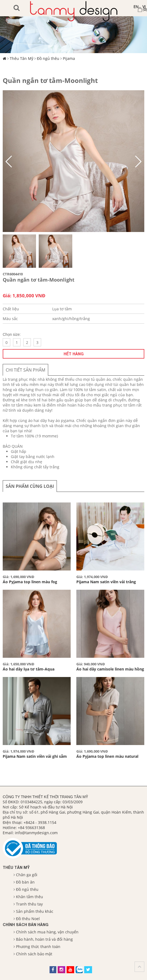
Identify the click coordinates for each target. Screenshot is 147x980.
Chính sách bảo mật (34, 954)
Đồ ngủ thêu (48, 58)
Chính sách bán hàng (26, 925)
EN (136, 7)
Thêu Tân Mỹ (22, 58)
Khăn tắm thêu (30, 897)
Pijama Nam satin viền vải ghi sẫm (35, 756)
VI (144, 7)
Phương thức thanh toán (38, 947)
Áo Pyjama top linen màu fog (30, 582)
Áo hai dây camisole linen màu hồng (110, 669)
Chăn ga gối (27, 875)
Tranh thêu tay (29, 904)
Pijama (69, 58)
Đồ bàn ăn (25, 882)
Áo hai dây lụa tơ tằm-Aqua (29, 669)
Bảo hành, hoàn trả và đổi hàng (44, 939)
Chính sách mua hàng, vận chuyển (47, 932)
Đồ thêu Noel (28, 919)
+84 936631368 (31, 828)
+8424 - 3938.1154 (40, 822)
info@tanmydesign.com (36, 833)
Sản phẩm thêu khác (35, 911)
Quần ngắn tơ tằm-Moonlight (50, 80)
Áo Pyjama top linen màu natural (107, 756)
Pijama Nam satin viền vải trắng (106, 582)
